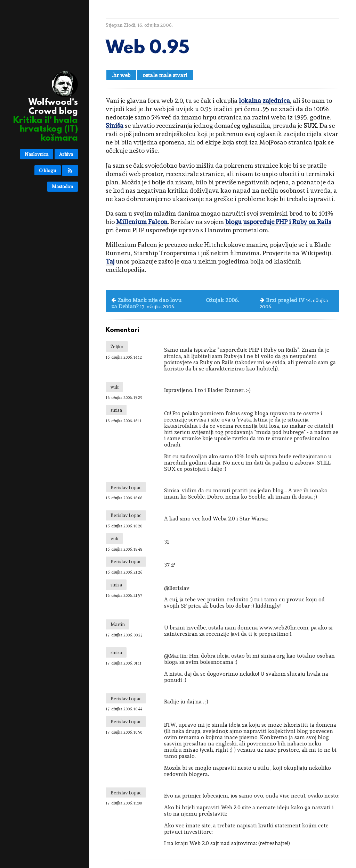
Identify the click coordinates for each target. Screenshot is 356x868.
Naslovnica (37, 154)
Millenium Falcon (142, 222)
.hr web (121, 75)
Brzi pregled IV (285, 300)
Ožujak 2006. (222, 300)
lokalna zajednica (264, 101)
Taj (110, 261)
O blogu (47, 170)
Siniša (115, 126)
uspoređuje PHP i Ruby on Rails (287, 222)
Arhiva (66, 154)
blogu (233, 222)
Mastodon (62, 186)
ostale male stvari (165, 75)
